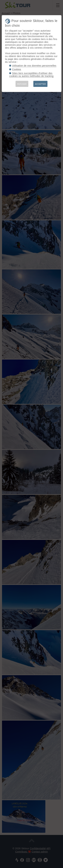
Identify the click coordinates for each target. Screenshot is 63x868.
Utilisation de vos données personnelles (34, 66)
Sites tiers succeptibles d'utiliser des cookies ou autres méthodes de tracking (31, 75)
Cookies (17, 69)
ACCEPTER (40, 84)
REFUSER (22, 84)
